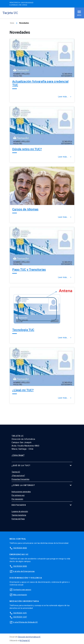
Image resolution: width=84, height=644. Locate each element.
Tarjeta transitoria (19, 515)
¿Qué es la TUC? (21, 465)
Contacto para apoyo (22, 589)
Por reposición (17, 499)
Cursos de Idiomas (25, 209)
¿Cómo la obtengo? (23, 485)
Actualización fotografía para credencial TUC (40, 83)
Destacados (19, 505)
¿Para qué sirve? (18, 476)
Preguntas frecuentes (20, 479)
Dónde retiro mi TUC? (27, 149)
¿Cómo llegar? (18, 455)
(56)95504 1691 (20, 613)
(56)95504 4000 (20, 548)
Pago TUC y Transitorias (29, 270)
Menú (79, 13)
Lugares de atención (20, 511)
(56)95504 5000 (20, 566)
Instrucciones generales (21, 492)
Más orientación (20, 595)
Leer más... (65, 97)
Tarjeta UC (16, 472)
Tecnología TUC (23, 330)
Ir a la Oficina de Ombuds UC (25, 622)
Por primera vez (18, 495)
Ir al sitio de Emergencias (24, 571)
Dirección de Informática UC (29, 637)
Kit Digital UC (25, 641)
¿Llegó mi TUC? (23, 390)
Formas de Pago (18, 519)
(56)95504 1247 (20, 617)
